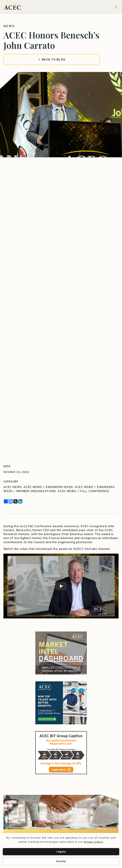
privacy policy (93, 842)
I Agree (61, 852)
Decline (61, 861)
